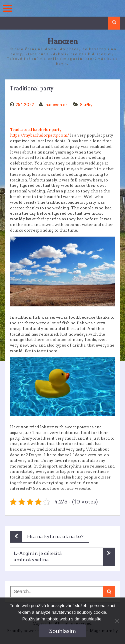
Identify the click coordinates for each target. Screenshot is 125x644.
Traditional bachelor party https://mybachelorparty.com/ (39, 132)
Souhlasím (62, 631)
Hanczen (62, 41)
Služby (86, 105)
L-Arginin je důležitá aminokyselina (38, 557)
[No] (117, 621)
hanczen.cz (57, 105)
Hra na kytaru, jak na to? (55, 536)
